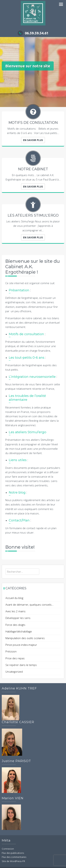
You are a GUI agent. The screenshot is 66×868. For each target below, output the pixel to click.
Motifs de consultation (26, 334)
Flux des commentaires (14, 857)
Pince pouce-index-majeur (21, 645)
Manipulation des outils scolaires (25, 638)
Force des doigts (15, 625)
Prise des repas (15, 658)
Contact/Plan (19, 520)
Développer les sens (18, 618)
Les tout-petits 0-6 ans (27, 358)
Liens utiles (18, 460)
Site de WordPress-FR (13, 861)
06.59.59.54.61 (33, 33)
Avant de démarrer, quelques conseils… (29, 605)
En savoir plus (33, 140)
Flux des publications (13, 853)
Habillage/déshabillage (19, 631)
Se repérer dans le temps (21, 665)
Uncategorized (14, 672)
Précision (11, 651)
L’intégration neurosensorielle (32, 377)
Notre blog (17, 492)
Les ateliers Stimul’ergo (28, 432)
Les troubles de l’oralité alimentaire (27, 398)
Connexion (8, 849)
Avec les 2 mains (15, 611)
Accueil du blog (14, 598)
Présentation (19, 290)
